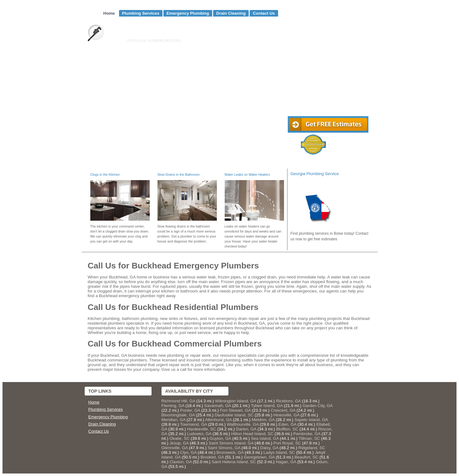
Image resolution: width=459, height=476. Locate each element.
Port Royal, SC (287, 443)
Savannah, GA (218, 406)
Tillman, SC (309, 438)
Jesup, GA (179, 443)
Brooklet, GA (212, 457)
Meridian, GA (174, 420)
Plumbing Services (141, 13)
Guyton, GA (220, 438)
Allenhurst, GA (219, 420)
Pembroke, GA (307, 434)
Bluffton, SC (287, 429)
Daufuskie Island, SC (234, 415)
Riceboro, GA (288, 401)
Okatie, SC (179, 438)
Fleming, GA (173, 406)
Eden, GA (287, 424)
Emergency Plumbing (188, 13)
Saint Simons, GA (224, 448)
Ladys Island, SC (279, 452)
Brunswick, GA (230, 452)
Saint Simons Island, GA (231, 443)
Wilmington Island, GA (235, 401)
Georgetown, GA (259, 457)
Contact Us (264, 13)
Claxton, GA (180, 462)
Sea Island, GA (265, 438)
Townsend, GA (193, 424)
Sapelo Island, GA (311, 420)
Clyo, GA (189, 452)
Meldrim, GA (263, 420)
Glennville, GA (175, 448)
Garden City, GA (317, 406)
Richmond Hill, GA (178, 401)
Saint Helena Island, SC (234, 462)
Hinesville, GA (286, 415)
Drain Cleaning (231, 13)
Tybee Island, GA (267, 406)
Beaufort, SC (306, 457)
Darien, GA (246, 429)
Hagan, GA (286, 462)
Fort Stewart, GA (235, 410)
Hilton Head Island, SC (252, 434)
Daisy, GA (269, 448)
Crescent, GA (283, 410)
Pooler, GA (190, 410)
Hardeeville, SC (202, 429)
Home (109, 13)
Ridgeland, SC (312, 448)
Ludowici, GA (199, 434)
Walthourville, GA (243, 424)
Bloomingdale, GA (178, 415)
